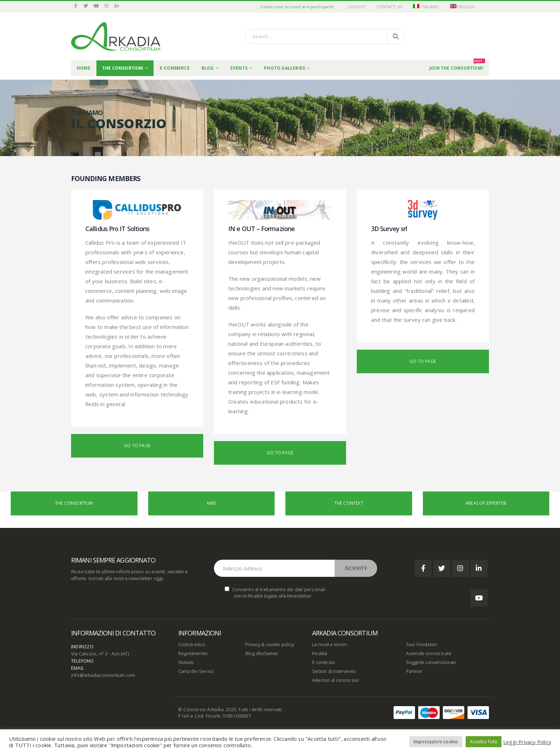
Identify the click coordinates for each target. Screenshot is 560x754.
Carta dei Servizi (196, 671)
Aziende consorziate (429, 653)
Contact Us (389, 7)
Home (84, 68)
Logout (357, 7)
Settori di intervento (334, 671)
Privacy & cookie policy (270, 645)
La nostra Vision (330, 645)
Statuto (186, 662)
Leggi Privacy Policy (527, 742)
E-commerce (175, 68)
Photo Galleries (284, 68)
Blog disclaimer (262, 653)
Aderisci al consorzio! (336, 680)
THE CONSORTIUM (123, 68)
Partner (414, 671)
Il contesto (324, 662)
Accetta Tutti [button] (484, 741)
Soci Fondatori (422, 645)
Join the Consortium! (457, 66)
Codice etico (192, 645)
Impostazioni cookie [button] (436, 741)
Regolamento (193, 653)
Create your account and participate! (297, 7)
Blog (208, 68)
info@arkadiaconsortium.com (103, 675)
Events (239, 68)
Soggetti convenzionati (431, 662)
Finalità (320, 653)
